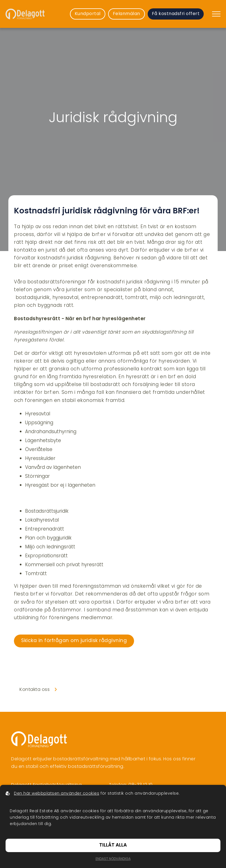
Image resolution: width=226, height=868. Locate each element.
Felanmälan (127, 14)
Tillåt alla (113, 845)
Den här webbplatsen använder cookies (57, 794)
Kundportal (88, 14)
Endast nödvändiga (113, 859)
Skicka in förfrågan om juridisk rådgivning (74, 641)
